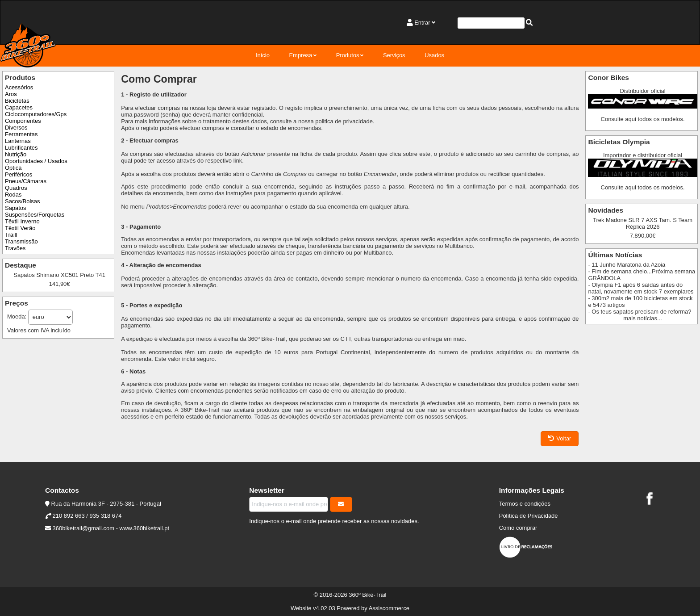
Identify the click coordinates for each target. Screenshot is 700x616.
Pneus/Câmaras (26, 181)
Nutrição (16, 154)
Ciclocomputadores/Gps (36, 114)
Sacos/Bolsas (22, 201)
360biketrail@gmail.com (83, 528)
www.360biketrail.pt (145, 528)
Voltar (560, 438)
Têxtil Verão (20, 228)
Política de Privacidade (529, 516)
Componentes (23, 121)
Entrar (422, 23)
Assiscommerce (389, 608)
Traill (11, 235)
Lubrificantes (21, 148)
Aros (11, 94)
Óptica (13, 168)
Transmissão (21, 241)
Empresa (300, 55)
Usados (434, 55)
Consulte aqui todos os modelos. (643, 119)
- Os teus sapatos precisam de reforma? (640, 312)
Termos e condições (525, 504)
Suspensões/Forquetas (35, 215)
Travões (15, 248)
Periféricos (19, 174)
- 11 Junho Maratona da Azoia (627, 265)
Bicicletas (17, 101)
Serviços (394, 55)
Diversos (16, 128)
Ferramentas (21, 134)
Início (263, 55)
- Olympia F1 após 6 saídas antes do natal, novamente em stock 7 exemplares (641, 288)
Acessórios (19, 87)
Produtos (348, 55)
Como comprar (518, 528)
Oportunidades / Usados (36, 161)
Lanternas (18, 141)
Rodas (13, 195)
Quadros (16, 188)
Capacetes (19, 107)
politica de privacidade (344, 121)
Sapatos (16, 208)
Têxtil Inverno (22, 221)
